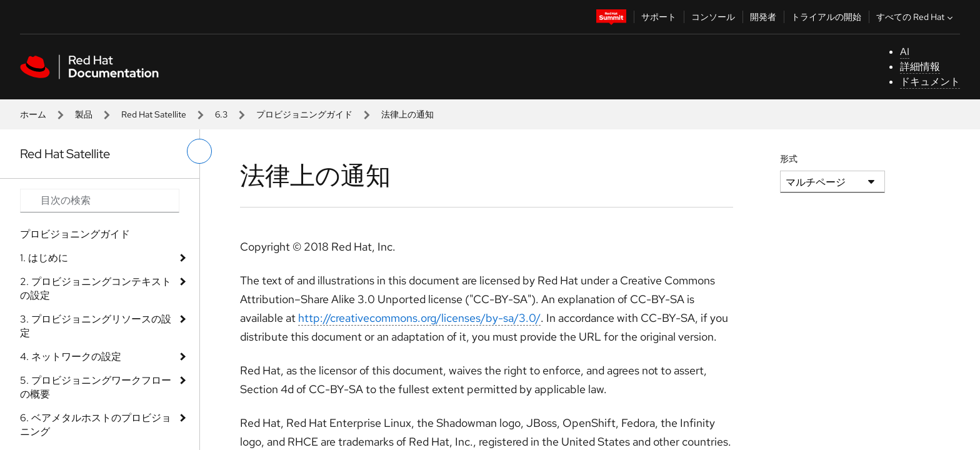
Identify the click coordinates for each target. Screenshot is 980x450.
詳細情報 (920, 67)
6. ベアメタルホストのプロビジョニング (96, 425)
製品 (84, 114)
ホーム (33, 114)
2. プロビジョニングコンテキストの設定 (96, 288)
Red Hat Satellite (154, 114)
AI (905, 52)
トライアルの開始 (826, 17)
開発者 (763, 17)
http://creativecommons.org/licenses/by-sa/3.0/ (419, 318)
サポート (659, 17)
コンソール (713, 17)
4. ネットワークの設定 (71, 357)
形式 (789, 159)
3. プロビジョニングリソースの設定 (96, 326)
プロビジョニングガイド (304, 114)
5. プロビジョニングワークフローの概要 (96, 387)
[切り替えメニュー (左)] (199, 151)
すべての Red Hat (916, 17)
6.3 (221, 114)
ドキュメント (930, 82)
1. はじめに (44, 258)
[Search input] (100, 201)
